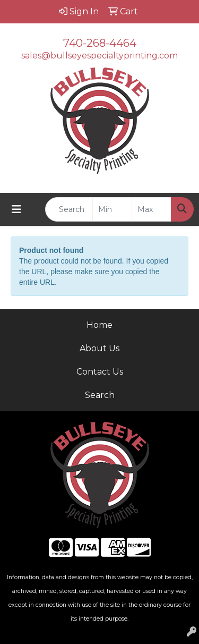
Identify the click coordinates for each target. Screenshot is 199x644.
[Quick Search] (69, 209)
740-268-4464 (100, 43)
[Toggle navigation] (16, 209)
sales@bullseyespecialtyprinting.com (99, 56)
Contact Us (100, 372)
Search (100, 395)
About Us (99, 348)
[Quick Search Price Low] (112, 209)
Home (99, 325)
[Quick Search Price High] (152, 209)
